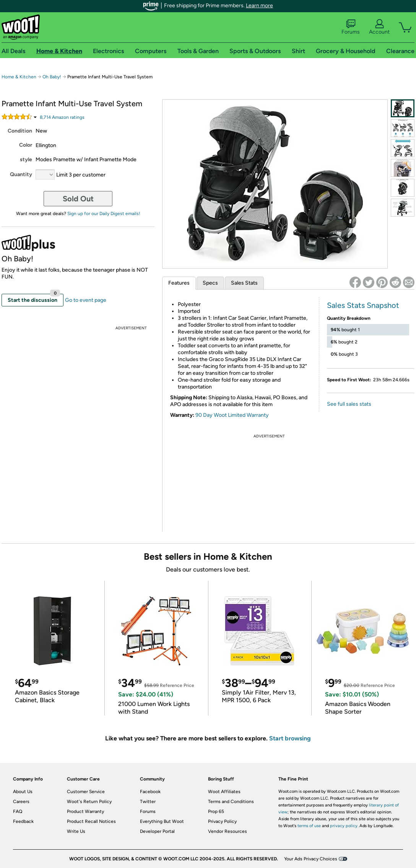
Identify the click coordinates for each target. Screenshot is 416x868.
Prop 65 (216, 811)
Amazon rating (62, 117)
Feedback (23, 821)
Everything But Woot (162, 821)
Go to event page (86, 300)
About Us (23, 792)
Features (179, 283)
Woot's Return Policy (89, 802)
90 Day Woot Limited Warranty (232, 415)
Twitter (148, 802)
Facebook (150, 792)
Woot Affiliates (224, 792)
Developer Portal (157, 831)
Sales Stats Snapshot (363, 305)
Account (379, 27)
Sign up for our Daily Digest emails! (104, 214)
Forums (351, 27)
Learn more (259, 6)
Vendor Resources (227, 831)
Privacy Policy (222, 821)
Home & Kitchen (19, 77)
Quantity (21, 174)
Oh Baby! (52, 77)
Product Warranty (85, 811)
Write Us (76, 831)
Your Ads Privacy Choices (311, 859)
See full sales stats (349, 404)
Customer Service (86, 792)
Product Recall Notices (91, 821)
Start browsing (290, 738)
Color (26, 145)
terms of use (309, 826)
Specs (210, 283)
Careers (21, 802)
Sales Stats (244, 283)
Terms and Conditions (231, 802)
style (26, 160)
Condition (20, 131)
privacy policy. (344, 826)
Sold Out (78, 199)
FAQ (18, 811)
